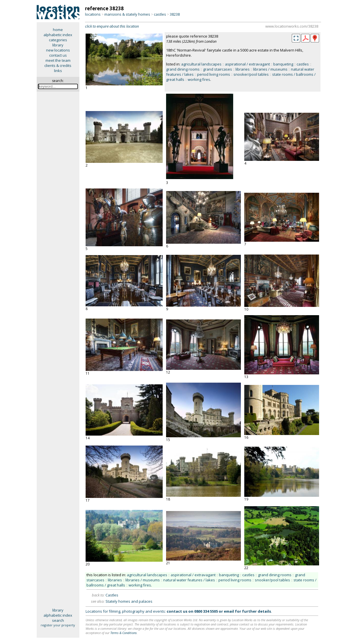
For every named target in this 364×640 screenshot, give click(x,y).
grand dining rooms (183, 69)
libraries (243, 69)
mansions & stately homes (127, 14)
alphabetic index (58, 35)
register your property (58, 625)
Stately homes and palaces (129, 601)
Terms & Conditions (124, 633)
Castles (112, 595)
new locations (58, 50)
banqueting (283, 64)
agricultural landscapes (201, 64)
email (229, 611)
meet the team (58, 60)
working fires (199, 79)
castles (160, 14)
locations (93, 14)
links (58, 71)
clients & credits (58, 65)
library (58, 45)
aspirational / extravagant (247, 64)
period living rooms (214, 74)
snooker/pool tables (251, 74)
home (58, 30)
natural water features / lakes (189, 580)
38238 (175, 14)
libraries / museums (270, 69)
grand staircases (218, 69)
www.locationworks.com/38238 (292, 26)
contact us (58, 55)
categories (58, 40)
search (58, 620)
